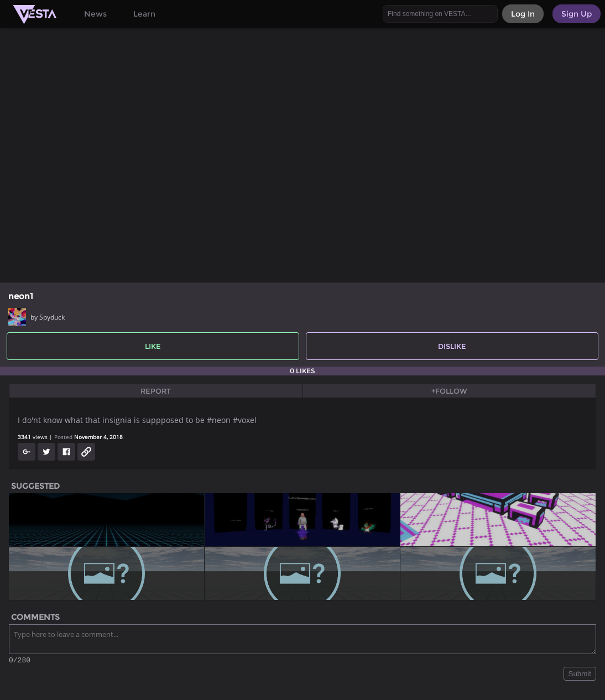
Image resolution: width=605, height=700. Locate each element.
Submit (580, 675)
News (95, 14)
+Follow (449, 391)
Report (156, 391)
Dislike (452, 346)
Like (153, 346)
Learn (144, 14)
